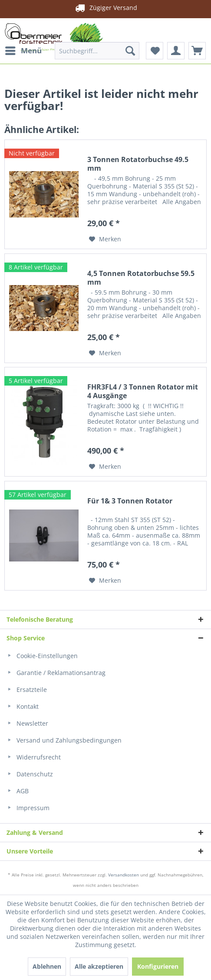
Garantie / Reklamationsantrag (56, 673)
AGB (18, 791)
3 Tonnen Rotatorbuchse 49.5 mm (138, 164)
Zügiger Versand (105, 8)
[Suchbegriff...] (97, 51)
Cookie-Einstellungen (42, 656)
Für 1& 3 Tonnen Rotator (130, 501)
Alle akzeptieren (99, 966)
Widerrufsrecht (34, 757)
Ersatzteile (27, 690)
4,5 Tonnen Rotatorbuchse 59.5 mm (141, 278)
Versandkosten (124, 875)
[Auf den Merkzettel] (105, 239)
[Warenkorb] (197, 51)
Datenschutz (30, 774)
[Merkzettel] (155, 51)
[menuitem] (23, 51)
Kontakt (23, 706)
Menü (23, 50)
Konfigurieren (158, 966)
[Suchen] (130, 51)
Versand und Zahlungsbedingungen (64, 740)
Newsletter (27, 723)
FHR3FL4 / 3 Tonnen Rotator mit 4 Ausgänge (143, 391)
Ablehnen (47, 966)
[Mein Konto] (176, 51)
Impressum (28, 808)
